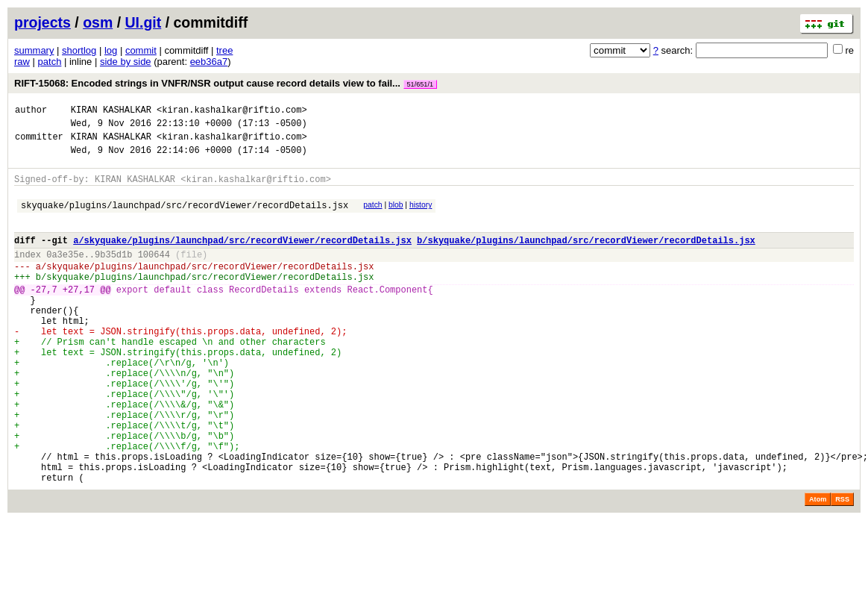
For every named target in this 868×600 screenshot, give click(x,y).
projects (43, 22)
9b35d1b (113, 274)
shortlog (79, 50)
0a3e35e (65, 274)
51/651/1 (420, 84)
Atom (818, 566)
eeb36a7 (209, 62)
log (111, 50)
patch (50, 62)
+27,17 (79, 316)
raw (22, 62)
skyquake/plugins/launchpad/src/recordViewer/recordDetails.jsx (185, 218)
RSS (842, 566)
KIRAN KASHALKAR (111, 112)
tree (224, 50)
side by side (126, 62)
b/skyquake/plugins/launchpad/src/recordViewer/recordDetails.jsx (586, 258)
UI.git (144, 22)
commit (141, 50)
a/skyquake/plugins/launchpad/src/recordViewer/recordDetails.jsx (242, 258)
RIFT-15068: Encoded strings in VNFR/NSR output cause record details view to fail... (226, 83)
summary (34, 50)
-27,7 (44, 316)
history (421, 216)
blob (396, 216)
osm (98, 22)
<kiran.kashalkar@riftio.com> (232, 112)
